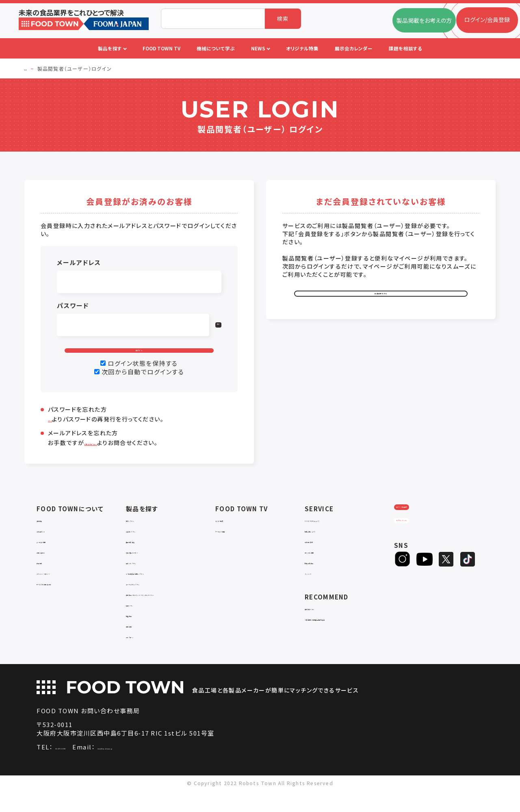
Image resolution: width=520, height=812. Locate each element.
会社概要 (48, 534)
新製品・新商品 (324, 576)
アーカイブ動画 (234, 544)
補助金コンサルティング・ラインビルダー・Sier (170, 611)
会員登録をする (381, 300)
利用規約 (48, 576)
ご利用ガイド (52, 544)
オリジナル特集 (324, 566)
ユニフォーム (142, 657)
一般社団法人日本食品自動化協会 (348, 633)
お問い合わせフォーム (113, 457)
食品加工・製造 (145, 555)
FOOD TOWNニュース (333, 534)
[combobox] (213, 19)
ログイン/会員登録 (426, 530)
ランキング (318, 587)
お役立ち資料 (322, 555)
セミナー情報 (232, 534)
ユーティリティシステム (154, 597)
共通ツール (140, 626)
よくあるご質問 (55, 555)
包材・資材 (139, 647)
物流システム (142, 534)
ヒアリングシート (426, 557)
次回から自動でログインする (143, 386)
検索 (283, 18)
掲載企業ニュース (327, 544)
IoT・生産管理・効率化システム (165, 587)
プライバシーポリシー (64, 587)
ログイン (139, 357)
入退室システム (145, 544)
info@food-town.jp (164, 768)
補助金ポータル (324, 622)
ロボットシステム (147, 576)
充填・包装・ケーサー (152, 566)
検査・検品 (139, 636)
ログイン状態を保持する (143, 377)
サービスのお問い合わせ (67, 597)
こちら (56, 433)
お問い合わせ (54, 566)
